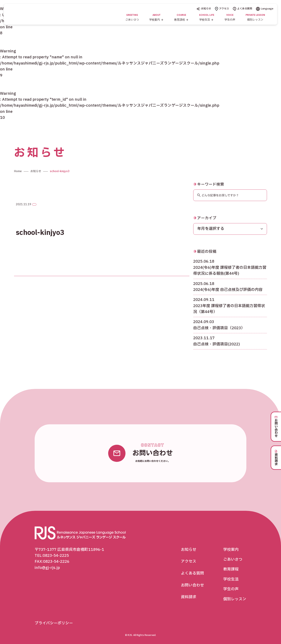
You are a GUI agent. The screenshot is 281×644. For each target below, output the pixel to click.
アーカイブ (205, 229)
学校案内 (231, 550)
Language (265, 9)
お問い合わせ (192, 585)
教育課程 (231, 569)
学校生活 (231, 579)
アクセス (222, 9)
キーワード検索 (209, 195)
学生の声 (231, 589)
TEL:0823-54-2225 (52, 556)
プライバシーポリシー (54, 623)
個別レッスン (235, 599)
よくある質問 (243, 9)
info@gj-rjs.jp (47, 568)
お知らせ (204, 9)
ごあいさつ (233, 559)
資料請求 (189, 597)
